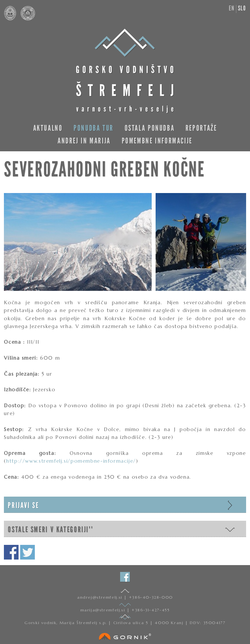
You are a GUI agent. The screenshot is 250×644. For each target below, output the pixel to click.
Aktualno (48, 128)
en (232, 8)
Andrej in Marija (84, 141)
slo (242, 8)
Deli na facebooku (11, 552)
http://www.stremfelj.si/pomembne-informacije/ (71, 461)
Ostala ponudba (150, 128)
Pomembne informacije (157, 141)
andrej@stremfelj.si (101, 597)
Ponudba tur (94, 128)
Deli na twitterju (28, 552)
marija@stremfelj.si (104, 610)
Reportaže (201, 128)
